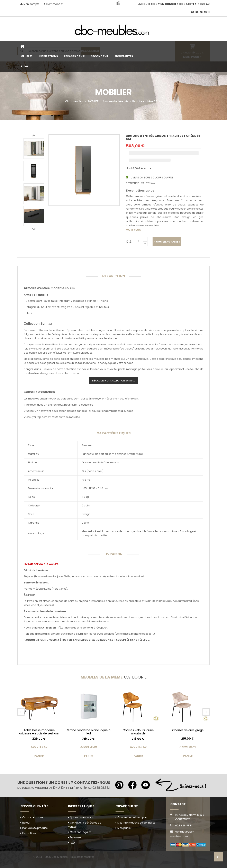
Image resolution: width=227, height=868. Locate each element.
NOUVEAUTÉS (124, 56)
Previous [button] (34, 135)
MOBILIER (93, 101)
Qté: (129, 242)
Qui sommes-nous (82, 817)
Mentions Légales (81, 832)
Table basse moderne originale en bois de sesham (39, 732)
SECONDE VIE (100, 56)
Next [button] (34, 229)
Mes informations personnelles (136, 823)
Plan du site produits (35, 828)
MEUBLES (27, 56)
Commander (53, 4)
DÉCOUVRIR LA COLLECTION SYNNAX (113, 381)
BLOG (24, 66)
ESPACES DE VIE (74, 56)
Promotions (29, 833)
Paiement (76, 837)
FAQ (72, 843)
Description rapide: (141, 191)
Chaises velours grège (188, 730)
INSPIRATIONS (48, 56)
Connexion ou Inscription (133, 817)
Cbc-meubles (74, 101)
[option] (34, 149)
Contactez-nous (33, 817)
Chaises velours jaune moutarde (138, 732)
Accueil (22, 46)
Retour (26, 823)
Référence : (133, 183)
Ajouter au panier (167, 242)
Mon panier (124, 828)
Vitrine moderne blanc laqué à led (89, 732)
